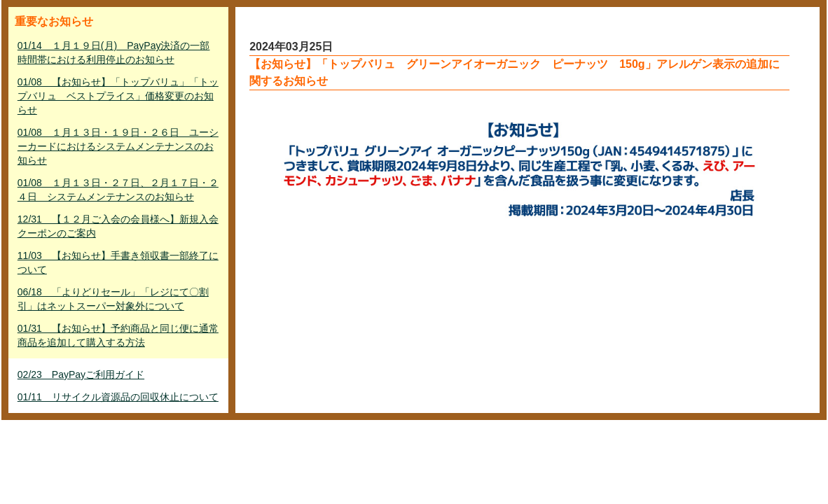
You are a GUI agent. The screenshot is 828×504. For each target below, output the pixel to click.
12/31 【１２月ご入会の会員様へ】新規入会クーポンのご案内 (118, 226)
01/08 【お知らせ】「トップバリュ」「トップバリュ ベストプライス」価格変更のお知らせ (118, 96)
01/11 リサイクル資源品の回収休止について (118, 397)
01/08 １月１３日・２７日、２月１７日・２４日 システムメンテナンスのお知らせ (118, 190)
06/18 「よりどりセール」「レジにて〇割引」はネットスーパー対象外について (113, 299)
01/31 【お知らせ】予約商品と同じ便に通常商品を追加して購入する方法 (118, 335)
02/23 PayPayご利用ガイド (81, 374)
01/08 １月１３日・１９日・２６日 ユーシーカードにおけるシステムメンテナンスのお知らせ (118, 146)
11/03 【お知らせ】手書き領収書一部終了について (118, 262)
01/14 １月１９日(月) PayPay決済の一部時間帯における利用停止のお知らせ (114, 52)
